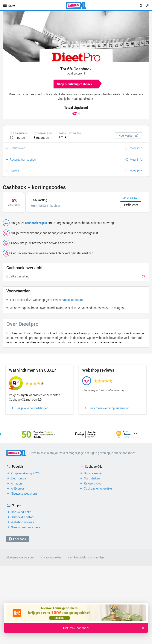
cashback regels (36, 223)
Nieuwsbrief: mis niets (26, 527)
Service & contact (23, 517)
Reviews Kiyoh (94, 483)
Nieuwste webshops (24, 493)
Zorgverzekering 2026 (25, 473)
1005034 (43, 206)
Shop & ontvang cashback (75, 84)
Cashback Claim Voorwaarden (86, 557)
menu (9, 6)
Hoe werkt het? (21, 512)
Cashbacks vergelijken (99, 488)
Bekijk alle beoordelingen (32, 408)
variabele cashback (71, 300)
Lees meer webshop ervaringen (109, 408)
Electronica (18, 478)
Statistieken (92, 478)
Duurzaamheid (94, 473)
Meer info (136, 148)
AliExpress (18, 488)
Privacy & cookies (51, 557)
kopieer (55, 205)
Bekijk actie (131, 205)
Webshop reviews (22, 522)
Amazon (16, 483)
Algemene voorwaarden (20, 557)
